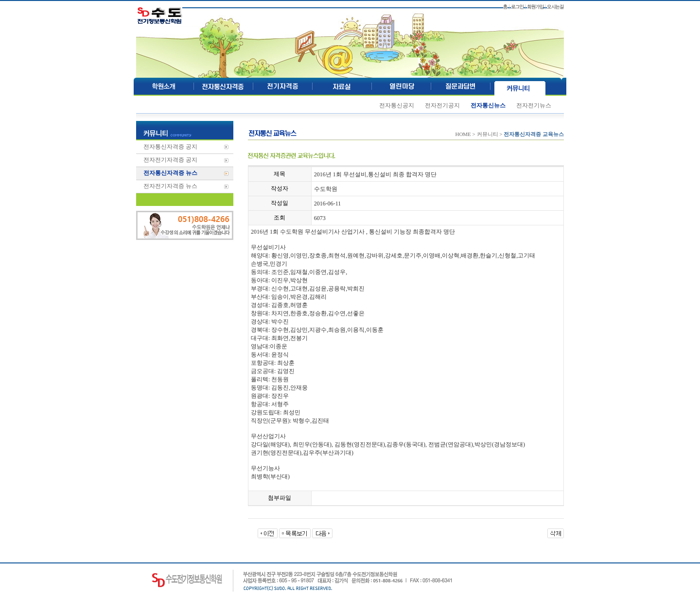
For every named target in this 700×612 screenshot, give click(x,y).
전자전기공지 (442, 105)
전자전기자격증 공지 (170, 160)
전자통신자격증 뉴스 (170, 173)
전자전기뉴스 (534, 105)
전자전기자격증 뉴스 (170, 186)
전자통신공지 (397, 105)
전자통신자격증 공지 (170, 147)
